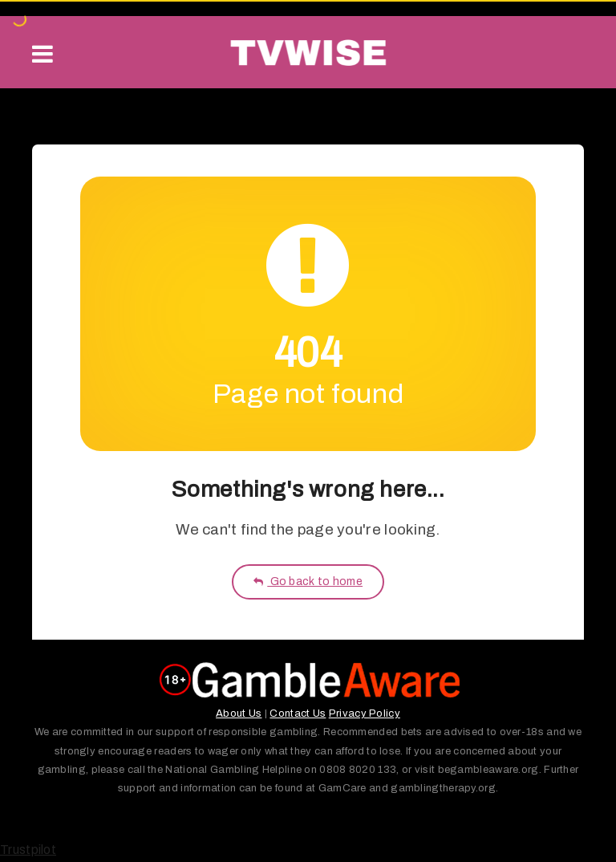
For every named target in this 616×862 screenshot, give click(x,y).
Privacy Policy (365, 714)
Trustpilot (28, 850)
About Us (239, 714)
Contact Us (298, 714)
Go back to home (308, 581)
